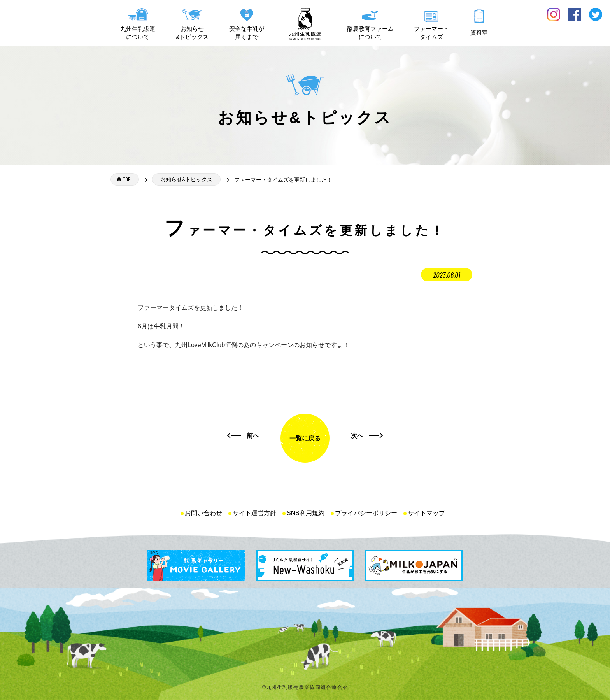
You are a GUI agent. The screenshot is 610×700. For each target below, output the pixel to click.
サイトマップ (426, 513)
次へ (357, 435)
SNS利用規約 (306, 513)
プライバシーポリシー (366, 513)
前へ (253, 435)
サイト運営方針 (254, 513)
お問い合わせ (203, 513)
